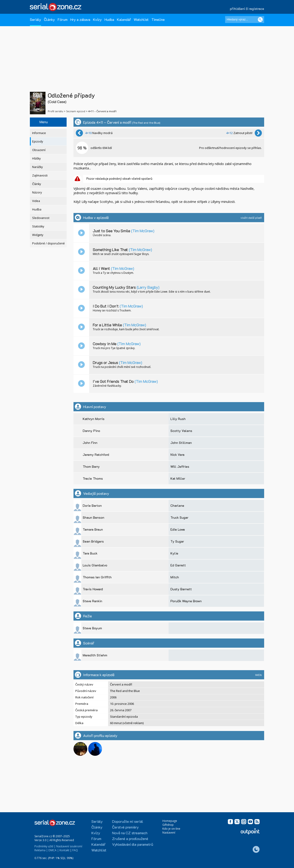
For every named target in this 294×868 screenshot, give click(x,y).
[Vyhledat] (260, 20)
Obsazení (39, 150)
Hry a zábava (80, 19)
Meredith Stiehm (95, 655)
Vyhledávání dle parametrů (133, 844)
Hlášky (36, 158)
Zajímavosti (40, 175)
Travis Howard (93, 589)
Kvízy (97, 19)
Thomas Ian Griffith (97, 577)
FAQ (75, 850)
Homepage (170, 821)
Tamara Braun (93, 529)
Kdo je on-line (171, 829)
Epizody (38, 141)
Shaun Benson (93, 517)
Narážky (37, 167)
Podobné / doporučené (48, 243)
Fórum (63, 19)
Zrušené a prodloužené (130, 839)
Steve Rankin (92, 601)
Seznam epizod (76, 111)
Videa (36, 201)
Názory (37, 192)
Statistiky (38, 226)
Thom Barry (91, 466)
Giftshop (168, 825)
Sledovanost (41, 218)
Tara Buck (90, 553)
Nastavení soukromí (69, 846)
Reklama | (41, 850)
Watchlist (141, 19)
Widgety (38, 235)
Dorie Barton (92, 505)
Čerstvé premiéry (125, 827)
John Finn (90, 443)
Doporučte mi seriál (128, 821)
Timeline (158, 19)
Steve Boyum (92, 628)
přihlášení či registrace (247, 9)
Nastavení (169, 833)
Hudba (109, 19)
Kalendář (124, 19)
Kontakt (64, 850)
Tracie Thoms (93, 478)
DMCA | (54, 850)
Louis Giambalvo (95, 565)
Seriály (35, 19)
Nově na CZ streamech (130, 833)
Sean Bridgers (93, 541)
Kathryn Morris (94, 419)
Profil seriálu (55, 111)
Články (49, 19)
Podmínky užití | (45, 846)
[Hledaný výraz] (245, 20)
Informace (39, 133)
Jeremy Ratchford (96, 455)
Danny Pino (91, 431)
